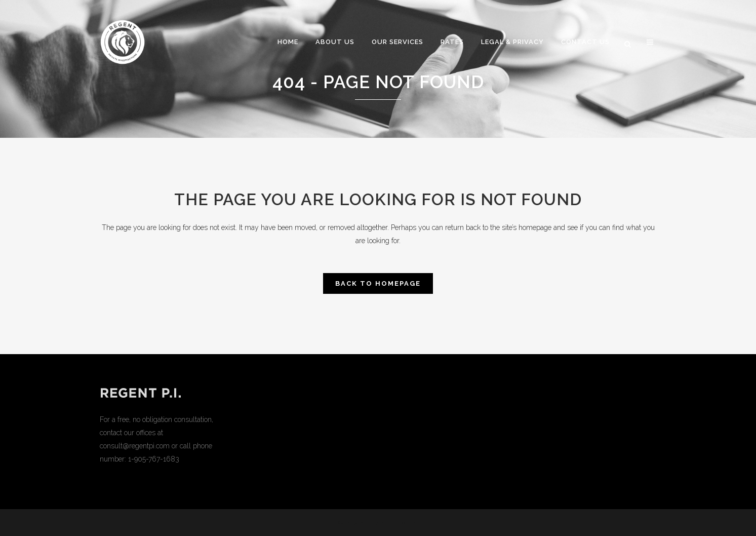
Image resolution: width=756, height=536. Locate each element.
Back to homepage (378, 283)
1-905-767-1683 (154, 459)
